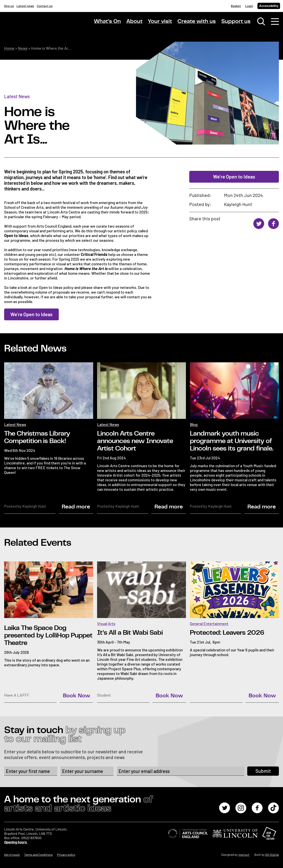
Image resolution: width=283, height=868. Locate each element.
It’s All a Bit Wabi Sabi (130, 633)
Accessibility (269, 6)
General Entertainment (209, 624)
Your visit (160, 21)
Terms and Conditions (38, 855)
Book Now (76, 696)
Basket (236, 6)
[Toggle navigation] (275, 22)
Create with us (197, 21)
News (23, 48)
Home (9, 48)
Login (249, 6)
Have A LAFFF (17, 695)
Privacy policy (66, 855)
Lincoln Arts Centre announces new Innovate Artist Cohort (135, 441)
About (134, 21)
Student (104, 695)
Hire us (9, 6)
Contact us (45, 6)
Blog (194, 424)
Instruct (244, 855)
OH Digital (272, 855)
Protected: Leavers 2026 (227, 633)
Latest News (17, 96)
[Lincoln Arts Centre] (32, 25)
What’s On (107, 21)
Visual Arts (106, 624)
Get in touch (12, 855)
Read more (76, 507)
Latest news (25, 6)
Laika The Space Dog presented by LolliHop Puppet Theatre (48, 635)
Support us (236, 21)
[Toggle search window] (261, 22)
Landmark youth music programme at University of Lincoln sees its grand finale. (232, 441)
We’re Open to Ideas (234, 177)
